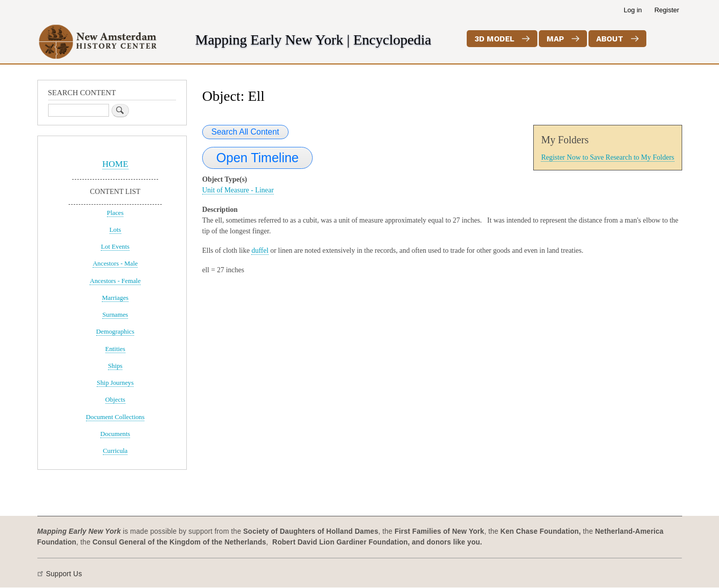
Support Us (64, 574)
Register (667, 10)
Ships (115, 366)
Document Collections (115, 417)
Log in (633, 10)
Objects (115, 400)
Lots (115, 230)
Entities (115, 349)
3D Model (494, 39)
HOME (115, 164)
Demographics (115, 332)
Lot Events (115, 247)
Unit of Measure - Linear (238, 190)
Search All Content (245, 132)
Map (555, 39)
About (610, 39)
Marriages (115, 298)
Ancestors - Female (115, 281)
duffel (260, 251)
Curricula (115, 451)
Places (115, 213)
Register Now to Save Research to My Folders (607, 157)
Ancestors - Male (115, 264)
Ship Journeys (115, 383)
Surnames (115, 315)
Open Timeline (258, 158)
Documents (115, 434)
